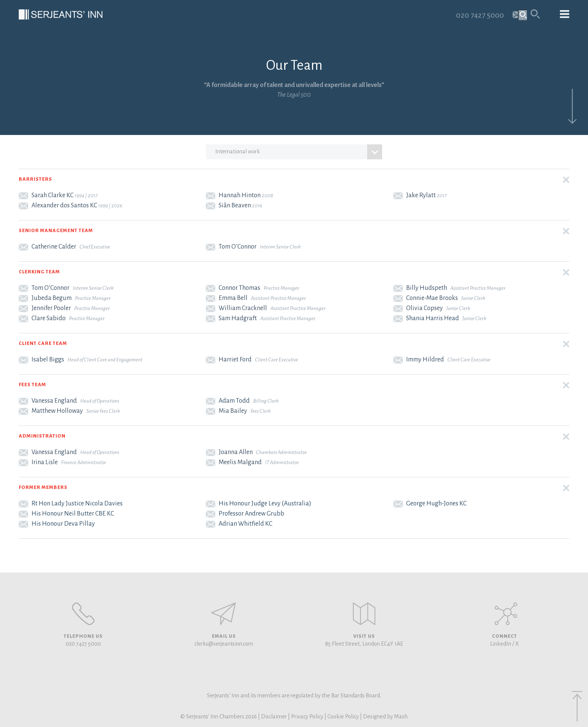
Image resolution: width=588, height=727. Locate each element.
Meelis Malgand (240, 462)
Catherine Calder (54, 247)
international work (298, 152)
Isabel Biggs (48, 360)
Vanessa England (54, 401)
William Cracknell (243, 308)
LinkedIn (501, 644)
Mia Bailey (233, 411)
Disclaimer (274, 717)
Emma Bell (233, 298)
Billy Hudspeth (427, 288)
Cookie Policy (343, 717)
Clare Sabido (49, 318)
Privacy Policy (307, 717)
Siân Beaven (235, 205)
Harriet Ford (235, 360)
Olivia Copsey (424, 308)
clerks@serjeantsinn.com (224, 644)
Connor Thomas (239, 288)
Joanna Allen (236, 452)
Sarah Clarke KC (52, 195)
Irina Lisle (45, 462)
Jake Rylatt (421, 195)
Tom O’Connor (238, 247)
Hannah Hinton (240, 195)
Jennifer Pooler (51, 308)
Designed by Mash (385, 717)
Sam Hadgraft (238, 318)
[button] (294, 180)
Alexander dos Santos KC (64, 205)
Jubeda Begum (52, 298)
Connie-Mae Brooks (432, 298)
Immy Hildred (425, 360)
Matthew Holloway (57, 411)
